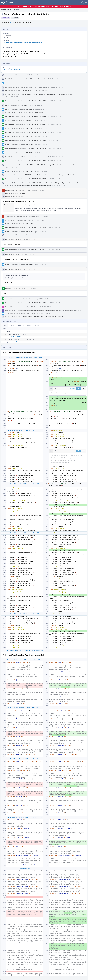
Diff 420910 (30, 232)
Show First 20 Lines (13, 357)
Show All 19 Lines (25, 868)
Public (16, 18)
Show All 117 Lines (25, 430)
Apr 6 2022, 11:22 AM (54, 250)
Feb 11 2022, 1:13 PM (31, 75)
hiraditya (26, 79)
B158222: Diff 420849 (39, 228)
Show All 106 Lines (25, 759)
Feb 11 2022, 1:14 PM (54, 101)
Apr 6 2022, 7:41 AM (38, 220)
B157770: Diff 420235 (39, 179)
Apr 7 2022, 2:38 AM (28, 254)
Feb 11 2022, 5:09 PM (54, 124)
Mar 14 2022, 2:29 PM (13, 168)
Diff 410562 (30, 137)
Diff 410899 (30, 145)
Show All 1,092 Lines (24, 650)
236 (6, 205)
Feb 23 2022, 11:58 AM (41, 145)
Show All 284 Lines (25, 660)
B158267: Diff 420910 (39, 250)
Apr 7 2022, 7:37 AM (29, 269)
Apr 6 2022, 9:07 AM (54, 228)
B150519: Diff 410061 (39, 133)
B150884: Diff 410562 (39, 141)
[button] (86, 2)
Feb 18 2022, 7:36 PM (54, 133)
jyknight (8, 35)
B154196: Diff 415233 (39, 161)
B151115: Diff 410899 (39, 149)
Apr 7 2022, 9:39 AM (46, 307)
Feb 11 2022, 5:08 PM (41, 120)
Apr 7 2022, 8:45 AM (54, 303)
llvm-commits (28, 90)
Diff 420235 (30, 172)
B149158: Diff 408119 (39, 124)
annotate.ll (14, 342)
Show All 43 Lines (25, 484)
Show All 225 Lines (25, 357)
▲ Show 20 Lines (13, 430)
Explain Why (78, 310)
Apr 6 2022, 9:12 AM (29, 240)
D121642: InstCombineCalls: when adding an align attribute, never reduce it (56, 183)
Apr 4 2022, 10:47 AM (54, 179)
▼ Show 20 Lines (37, 357)
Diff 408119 (30, 120)
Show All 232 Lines (25, 817)
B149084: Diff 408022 (39, 101)
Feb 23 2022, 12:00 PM (55, 149)
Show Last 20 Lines (37, 650)
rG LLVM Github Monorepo (12, 70)
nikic (7, 38)
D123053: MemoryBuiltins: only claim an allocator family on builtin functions (51, 175)
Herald (7, 79)
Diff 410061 (30, 128)
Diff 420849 (30, 224)
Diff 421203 (30, 265)
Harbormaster (10, 101)
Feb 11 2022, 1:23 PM (36, 105)
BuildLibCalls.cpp (16, 337)
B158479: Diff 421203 (39, 303)
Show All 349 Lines (25, 708)
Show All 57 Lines (25, 614)
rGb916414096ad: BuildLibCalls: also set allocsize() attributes (23, 42)
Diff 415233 (30, 153)
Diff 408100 (30, 109)
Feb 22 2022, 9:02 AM (41, 137)
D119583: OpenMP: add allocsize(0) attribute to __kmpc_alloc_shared (49, 94)
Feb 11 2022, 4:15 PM (41, 109)
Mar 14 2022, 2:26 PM (41, 153)
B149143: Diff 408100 (39, 116)
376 (6, 208)
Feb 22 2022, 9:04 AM (54, 141)
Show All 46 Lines (25, 533)
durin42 (12, 23)
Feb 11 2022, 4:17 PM (54, 116)
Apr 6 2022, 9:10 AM (40, 232)
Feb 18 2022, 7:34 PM (41, 129)
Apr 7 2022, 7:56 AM (30, 289)
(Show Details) (38, 112)
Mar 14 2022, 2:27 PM (54, 161)
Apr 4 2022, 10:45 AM (41, 172)
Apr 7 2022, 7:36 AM (40, 265)
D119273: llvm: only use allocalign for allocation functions (31, 186)
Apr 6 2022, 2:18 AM (38, 190)
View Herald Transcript (38, 79)
